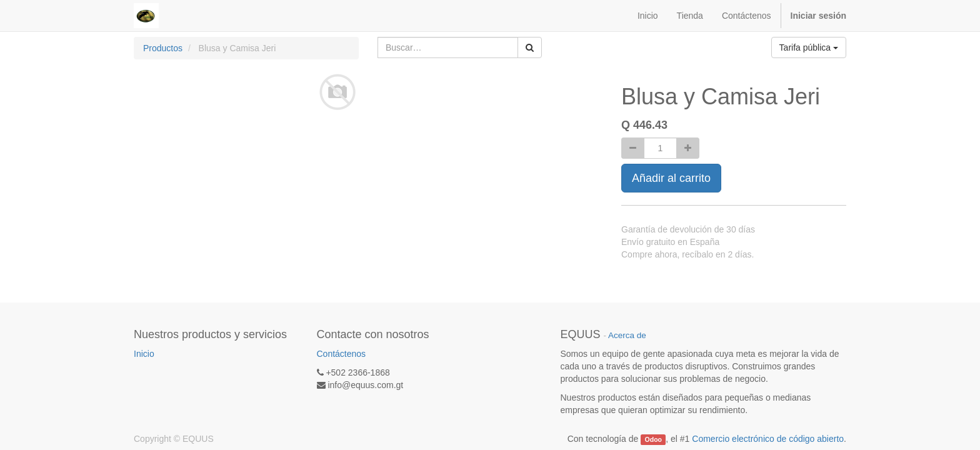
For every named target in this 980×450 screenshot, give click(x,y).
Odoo (653, 439)
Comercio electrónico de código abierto (768, 439)
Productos (163, 48)
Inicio (144, 354)
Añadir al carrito (671, 178)
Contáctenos (342, 354)
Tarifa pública (809, 47)
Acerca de (627, 335)
